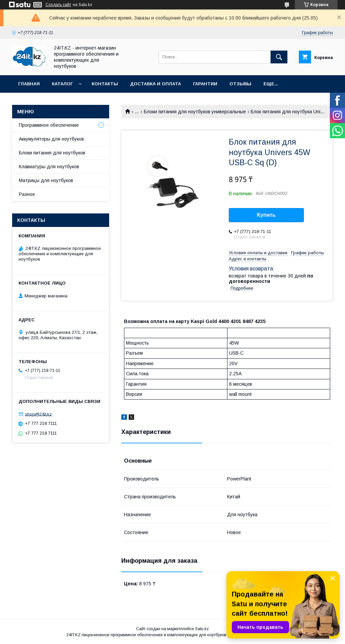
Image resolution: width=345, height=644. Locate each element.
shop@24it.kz (38, 414)
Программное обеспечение (49, 125)
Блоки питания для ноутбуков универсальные (195, 112)
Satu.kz (202, 629)
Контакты (105, 84)
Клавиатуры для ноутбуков (49, 167)
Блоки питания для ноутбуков (52, 153)
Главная (29, 84)
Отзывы (240, 84)
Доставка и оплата (155, 84)
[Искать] (279, 57)
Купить (266, 215)
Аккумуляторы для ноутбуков (51, 139)
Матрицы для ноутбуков (46, 180)
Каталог (62, 84)
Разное (27, 194)
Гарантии (205, 84)
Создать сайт (58, 5)
